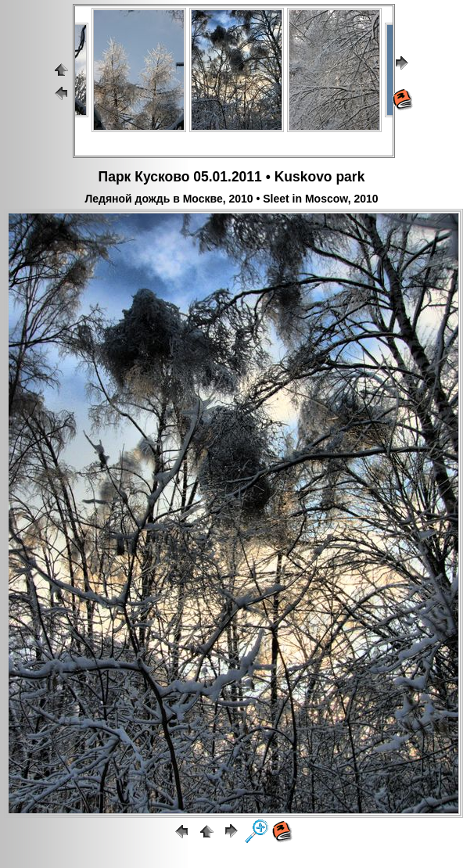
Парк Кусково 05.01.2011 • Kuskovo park (232, 177)
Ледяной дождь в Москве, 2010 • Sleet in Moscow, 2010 (231, 199)
